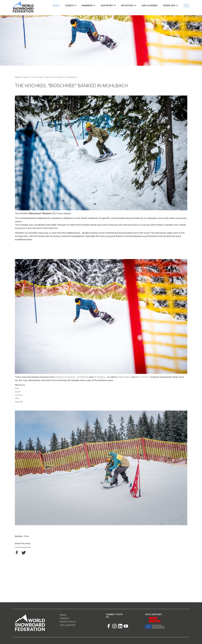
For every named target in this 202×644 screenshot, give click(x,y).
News (56, 5)
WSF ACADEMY (150, 5)
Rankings (87, 5)
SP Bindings (100, 377)
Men (17, 398)
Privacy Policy (68, 622)
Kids (17, 388)
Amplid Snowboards (65, 377)
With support (68, 625)
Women (19, 395)
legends (19, 402)
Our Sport (107, 5)
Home (18, 77)
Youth (18, 392)
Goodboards (83, 377)
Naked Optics (124, 377)
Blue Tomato (142, 377)
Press (63, 615)
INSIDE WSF (169, 5)
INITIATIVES (127, 5)
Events (70, 5)
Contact (65, 618)
